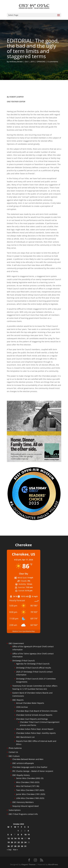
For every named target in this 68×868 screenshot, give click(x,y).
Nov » (15, 850)
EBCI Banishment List (25, 737)
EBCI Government (16, 643)
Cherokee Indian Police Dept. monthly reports (36, 733)
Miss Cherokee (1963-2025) (28, 782)
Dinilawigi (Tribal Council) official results (34, 668)
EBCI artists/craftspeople (23, 763)
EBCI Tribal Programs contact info (23, 814)
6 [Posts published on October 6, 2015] (11, 835)
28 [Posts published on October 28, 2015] (15, 846)
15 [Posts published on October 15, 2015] (19, 838)
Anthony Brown (16, 62)
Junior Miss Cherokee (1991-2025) (31, 794)
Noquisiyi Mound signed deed (26, 806)
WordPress (53, 864)
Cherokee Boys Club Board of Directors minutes (37, 711)
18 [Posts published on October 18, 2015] (29, 838)
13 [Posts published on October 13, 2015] (12, 838)
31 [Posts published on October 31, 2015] (25, 846)
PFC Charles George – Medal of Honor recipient (33, 771)
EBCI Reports (18, 700)
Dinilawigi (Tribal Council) (24, 661)
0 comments (53, 62)
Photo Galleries (15, 748)
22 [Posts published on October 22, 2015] (19, 842)
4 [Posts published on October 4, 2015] (28, 831)
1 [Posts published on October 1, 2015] (18, 831)
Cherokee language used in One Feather (30, 767)
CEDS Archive (22, 707)
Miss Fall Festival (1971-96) (28, 786)
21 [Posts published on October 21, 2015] (15, 842)
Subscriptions (15, 810)
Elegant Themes (28, 864)
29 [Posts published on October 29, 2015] (19, 846)
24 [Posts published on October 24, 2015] (25, 842)
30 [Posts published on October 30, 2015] (22, 846)
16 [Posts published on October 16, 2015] (22, 838)
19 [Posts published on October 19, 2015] (9, 842)
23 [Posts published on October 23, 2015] (22, 842)
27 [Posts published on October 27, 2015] (12, 846)
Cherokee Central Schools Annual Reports (34, 715)
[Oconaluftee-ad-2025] (34, 520)
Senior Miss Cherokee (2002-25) (30, 778)
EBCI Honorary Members (23, 802)
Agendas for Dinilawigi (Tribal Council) (33, 664)
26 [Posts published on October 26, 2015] (9, 846)
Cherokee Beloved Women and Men (28, 759)
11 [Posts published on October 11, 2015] (29, 835)
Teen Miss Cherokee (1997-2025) (30, 790)
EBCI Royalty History (21, 775)
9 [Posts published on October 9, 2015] (22, 835)
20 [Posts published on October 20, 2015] (12, 842)
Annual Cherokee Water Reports (30, 703)
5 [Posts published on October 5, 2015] (8, 835)
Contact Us (13, 752)
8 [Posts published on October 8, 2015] (18, 835)
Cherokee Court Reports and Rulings (32, 719)
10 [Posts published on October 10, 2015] (25, 835)
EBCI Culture (14, 756)
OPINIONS (41, 62)
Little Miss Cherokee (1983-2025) (30, 798)
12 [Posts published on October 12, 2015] (9, 838)
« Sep (9, 850)
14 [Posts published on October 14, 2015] (15, 838)
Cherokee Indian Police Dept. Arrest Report (35, 729)
